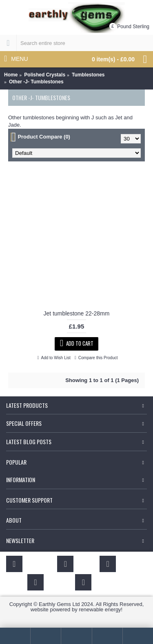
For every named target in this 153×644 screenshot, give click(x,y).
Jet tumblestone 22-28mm (77, 313)
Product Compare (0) (44, 137)
